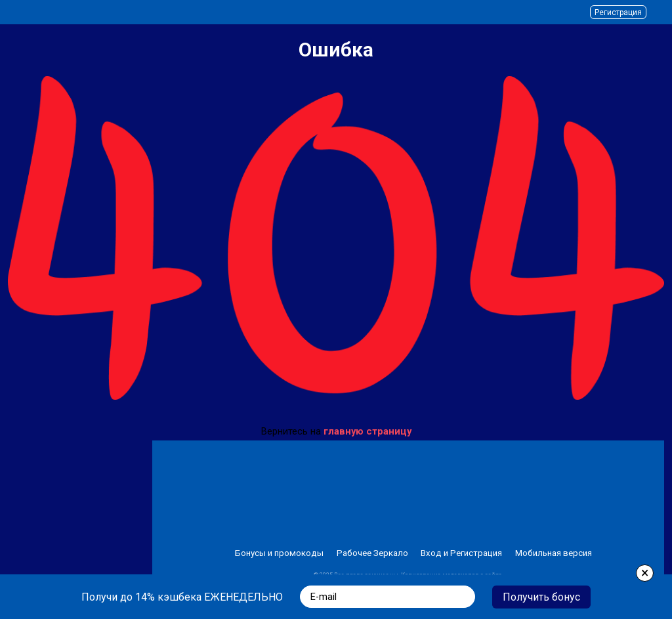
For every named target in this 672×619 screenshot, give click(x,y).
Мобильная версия (554, 553)
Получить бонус (541, 597)
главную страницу (367, 431)
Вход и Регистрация (461, 553)
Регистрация (618, 12)
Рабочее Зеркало (372, 553)
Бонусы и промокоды (279, 553)
